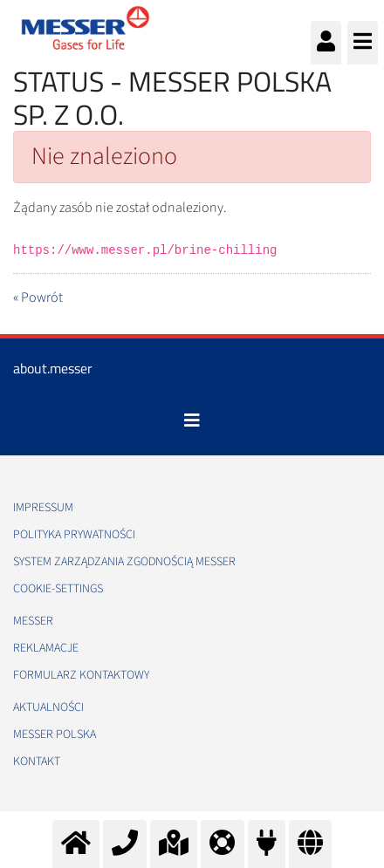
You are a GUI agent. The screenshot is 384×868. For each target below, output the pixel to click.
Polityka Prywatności (74, 535)
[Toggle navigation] (192, 420)
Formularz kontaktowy (81, 675)
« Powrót (38, 297)
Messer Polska (55, 735)
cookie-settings (58, 589)
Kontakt (37, 762)
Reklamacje (46, 648)
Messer (33, 621)
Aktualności (48, 707)
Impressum (43, 508)
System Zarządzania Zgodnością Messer (124, 562)
